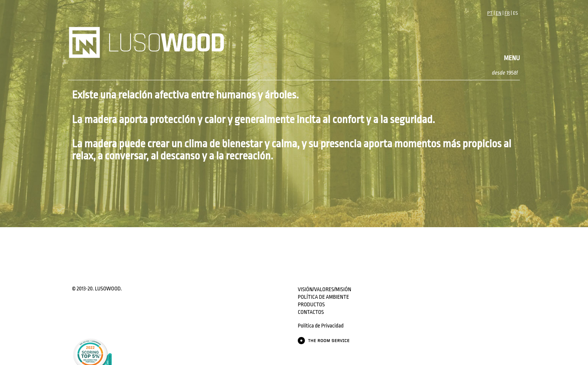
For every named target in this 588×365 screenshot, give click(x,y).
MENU (512, 58)
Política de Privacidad (321, 326)
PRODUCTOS (311, 304)
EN (499, 13)
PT (490, 13)
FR (507, 13)
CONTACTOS (311, 312)
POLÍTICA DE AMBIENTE (323, 297)
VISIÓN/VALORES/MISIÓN (324, 289)
